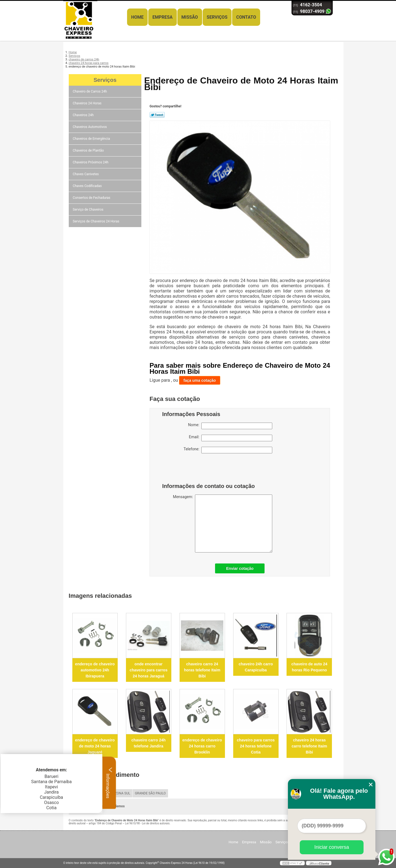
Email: (231, 438)
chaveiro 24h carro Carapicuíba (256, 667)
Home (137, 17)
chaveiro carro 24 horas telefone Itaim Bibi (202, 670)
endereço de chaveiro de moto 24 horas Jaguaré (95, 746)
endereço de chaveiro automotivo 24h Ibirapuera (95, 670)
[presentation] (197, 470)
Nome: (230, 426)
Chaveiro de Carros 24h (90, 91)
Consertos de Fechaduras (92, 198)
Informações (109, 783)
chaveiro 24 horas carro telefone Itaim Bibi (309, 746)
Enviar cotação (240, 568)
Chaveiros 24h (84, 115)
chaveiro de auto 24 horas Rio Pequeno (310, 667)
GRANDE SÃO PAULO (150, 793)
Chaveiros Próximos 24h (91, 162)
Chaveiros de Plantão (89, 150)
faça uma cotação (200, 380)
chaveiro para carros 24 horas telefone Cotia (256, 746)
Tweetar (157, 115)
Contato (246, 17)
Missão (190, 17)
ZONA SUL (122, 793)
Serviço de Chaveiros (89, 210)
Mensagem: (223, 524)
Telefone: (228, 450)
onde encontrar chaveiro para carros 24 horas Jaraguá (148, 670)
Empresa (162, 17)
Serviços (217, 17)
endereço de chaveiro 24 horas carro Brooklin (202, 746)
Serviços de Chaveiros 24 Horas (97, 221)
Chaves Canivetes (86, 174)
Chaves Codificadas (88, 186)
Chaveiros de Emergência (92, 139)
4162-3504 (311, 5)
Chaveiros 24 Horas (88, 103)
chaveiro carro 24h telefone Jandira (149, 743)
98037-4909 (312, 11)
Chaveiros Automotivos (90, 127)
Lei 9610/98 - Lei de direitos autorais (147, 823)
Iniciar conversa (332, 847)
